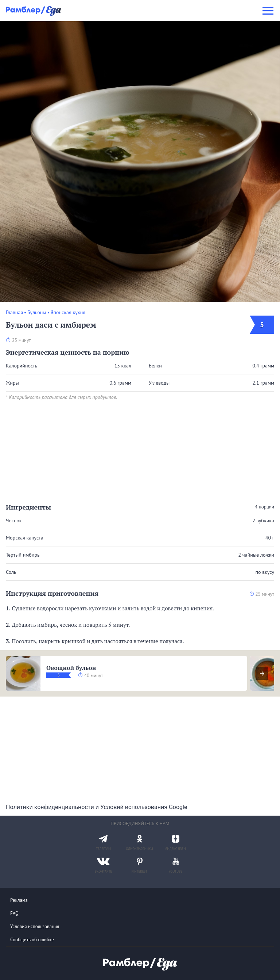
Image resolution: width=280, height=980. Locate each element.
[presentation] (262, 674)
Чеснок (14, 520)
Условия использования (35, 926)
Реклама (19, 900)
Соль (11, 572)
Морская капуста (25, 538)
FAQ (14, 913)
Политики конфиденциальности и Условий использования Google (96, 807)
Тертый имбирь (23, 555)
